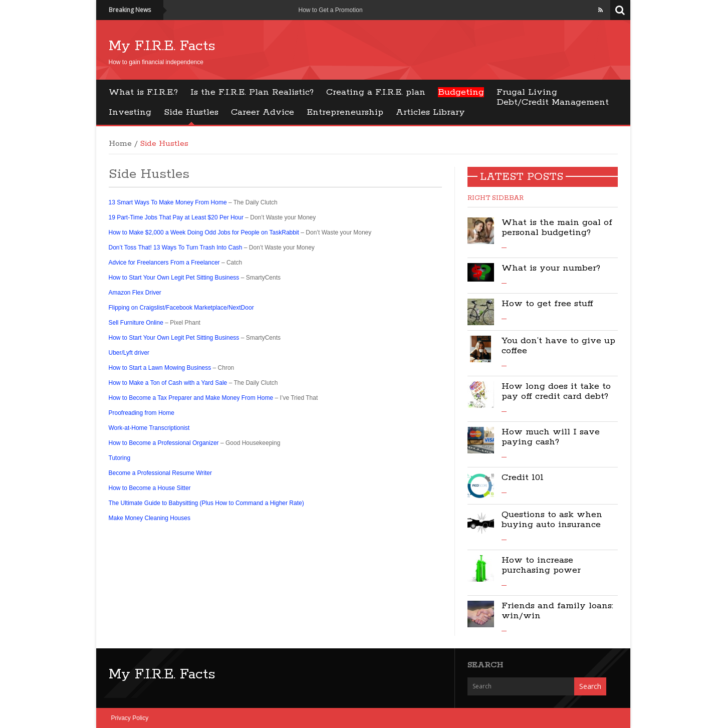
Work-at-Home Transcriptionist (149, 428)
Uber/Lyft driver (129, 353)
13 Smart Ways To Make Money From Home (168, 202)
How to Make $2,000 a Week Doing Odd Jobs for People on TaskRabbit (205, 232)
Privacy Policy (130, 718)
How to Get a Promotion (331, 10)
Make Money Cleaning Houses (150, 518)
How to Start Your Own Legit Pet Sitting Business (174, 278)
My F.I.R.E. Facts (162, 46)
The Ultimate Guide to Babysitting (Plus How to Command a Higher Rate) (206, 503)
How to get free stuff (547, 304)
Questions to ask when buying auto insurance (552, 520)
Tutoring (120, 458)
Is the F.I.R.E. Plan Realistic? (252, 92)
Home (120, 144)
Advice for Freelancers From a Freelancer (164, 263)
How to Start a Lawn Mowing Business (160, 368)
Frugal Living (527, 92)
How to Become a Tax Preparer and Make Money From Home (191, 398)
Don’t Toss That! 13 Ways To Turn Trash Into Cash (176, 248)
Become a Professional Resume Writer (161, 473)
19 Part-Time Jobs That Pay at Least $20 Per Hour (176, 217)
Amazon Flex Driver (135, 293)
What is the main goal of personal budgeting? (557, 227)
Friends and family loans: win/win (557, 611)
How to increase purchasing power (541, 565)
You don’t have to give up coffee (558, 346)
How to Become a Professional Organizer (164, 443)
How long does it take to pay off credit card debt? (556, 391)
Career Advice (263, 112)
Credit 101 (523, 477)
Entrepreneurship (345, 112)
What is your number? (551, 268)
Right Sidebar (496, 198)
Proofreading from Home (142, 413)
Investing (130, 112)
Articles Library (430, 112)
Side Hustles (191, 112)
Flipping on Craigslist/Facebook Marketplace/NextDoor (181, 308)
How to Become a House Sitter (150, 488)
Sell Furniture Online (136, 323)
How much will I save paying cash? (551, 437)
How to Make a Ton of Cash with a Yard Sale (168, 383)
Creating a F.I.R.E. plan (376, 92)
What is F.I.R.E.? (143, 92)
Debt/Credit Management (553, 102)
